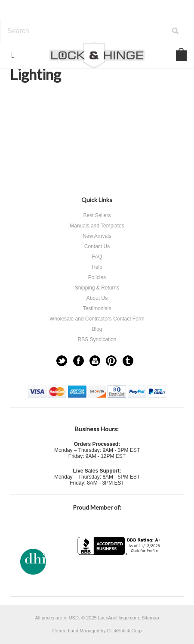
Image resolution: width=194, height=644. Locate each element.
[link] (120, 572)
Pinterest (111, 361)
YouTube (95, 361)
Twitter (62, 361)
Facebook (79, 361)
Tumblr (128, 361)
